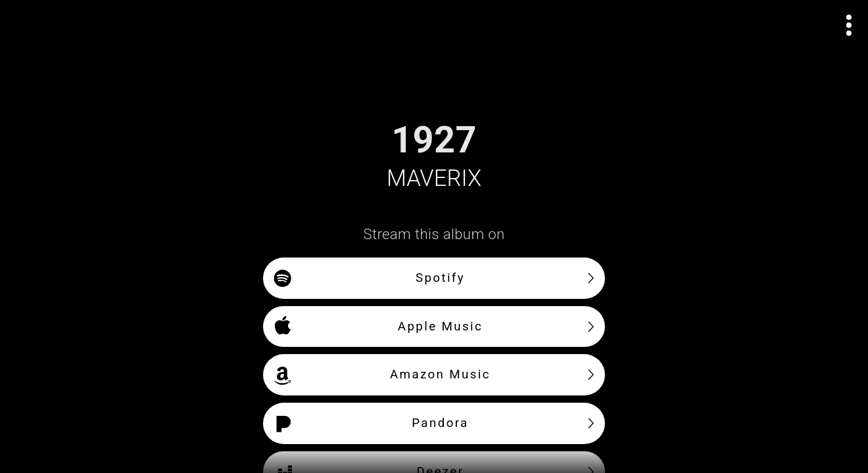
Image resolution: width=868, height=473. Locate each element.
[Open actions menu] (849, 25)
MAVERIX (434, 178)
